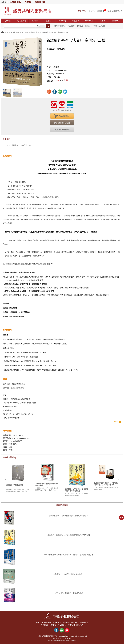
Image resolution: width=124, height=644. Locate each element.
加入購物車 (64, 116)
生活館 (35, 21)
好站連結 (80, 625)
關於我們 (39, 623)
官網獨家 (72, 26)
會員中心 (92, 11)
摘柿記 (88, 26)
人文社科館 (22, 21)
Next (119, 480)
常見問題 (44, 625)
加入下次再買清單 (62, 130)
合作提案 (53, 625)
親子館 (49, 21)
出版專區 (89, 21)
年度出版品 (62, 625)
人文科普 (25, 32)
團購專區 (75, 623)
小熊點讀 (80, 26)
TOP (122, 518)
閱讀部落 (62, 21)
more (116, 422)
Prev (5, 480)
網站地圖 (66, 623)
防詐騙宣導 (84, 623)
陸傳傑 (56, 67)
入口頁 (4, 2)
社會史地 (34, 32)
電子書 (103, 21)
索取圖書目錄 (40, 2)
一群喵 (94, 26)
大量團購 (28, 2)
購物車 (100, 11)
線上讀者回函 (117, 11)
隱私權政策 (57, 623)
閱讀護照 (76, 21)
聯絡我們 (71, 625)
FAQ (109, 11)
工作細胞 (102, 26)
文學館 (8, 21)
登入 (85, 11)
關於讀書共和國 (16, 2)
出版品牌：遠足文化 (56, 49)
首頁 (7, 32)
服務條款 (48, 623)
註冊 (80, 11)
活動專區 (116, 21)
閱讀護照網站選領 (62, 123)
